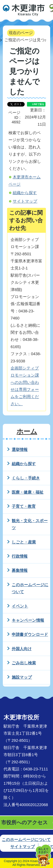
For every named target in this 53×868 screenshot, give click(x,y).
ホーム (27, 431)
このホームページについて (26, 840)
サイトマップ (25, 201)
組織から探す (25, 193)
